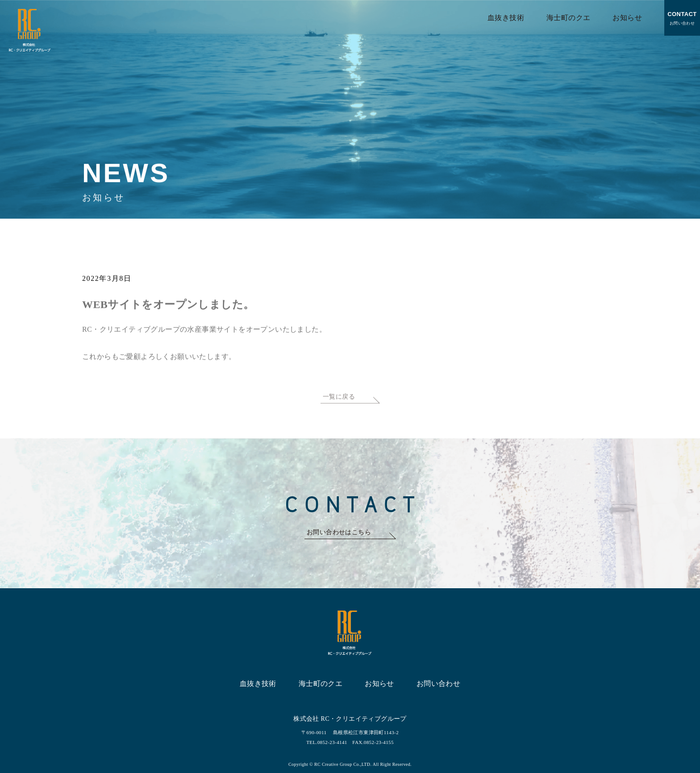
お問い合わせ (682, 17)
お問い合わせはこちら (339, 532)
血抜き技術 (506, 18)
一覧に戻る (339, 406)
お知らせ (627, 18)
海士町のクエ (568, 18)
